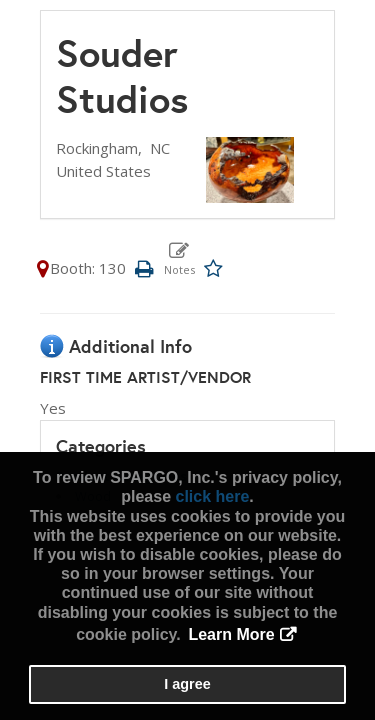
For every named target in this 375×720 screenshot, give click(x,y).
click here (212, 496)
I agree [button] (187, 684)
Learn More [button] (231, 634)
